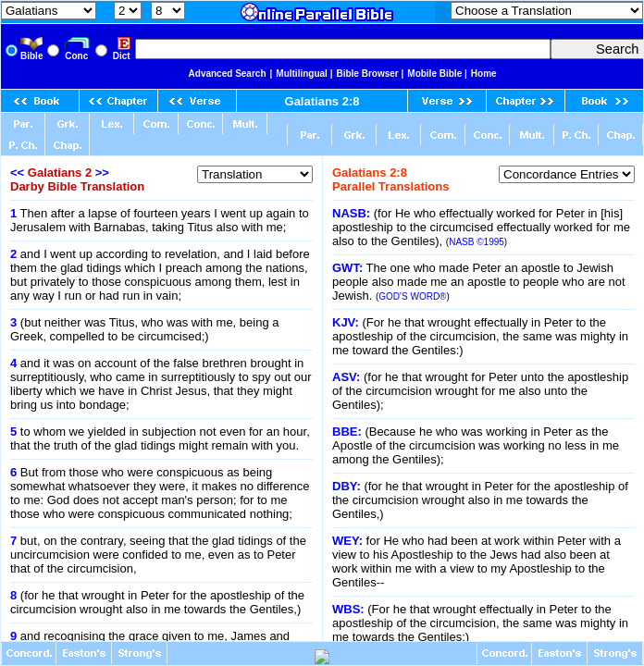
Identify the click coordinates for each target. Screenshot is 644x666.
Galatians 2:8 (322, 101)
